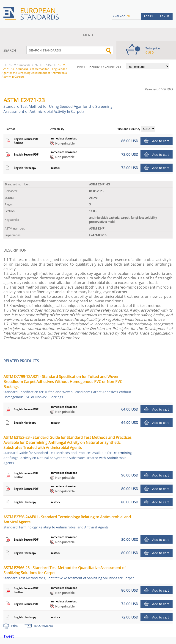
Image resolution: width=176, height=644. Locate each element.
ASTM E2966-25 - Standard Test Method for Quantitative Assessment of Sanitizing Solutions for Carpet (69, 573)
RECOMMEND (43, 626)
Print (15, 626)
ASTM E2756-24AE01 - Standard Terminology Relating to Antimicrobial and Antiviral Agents (67, 522)
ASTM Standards (19, 65)
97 (37, 65)
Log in (148, 16)
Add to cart (161, 141)
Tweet (9, 636)
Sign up (164, 16)
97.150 (48, 65)
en (128, 16)
